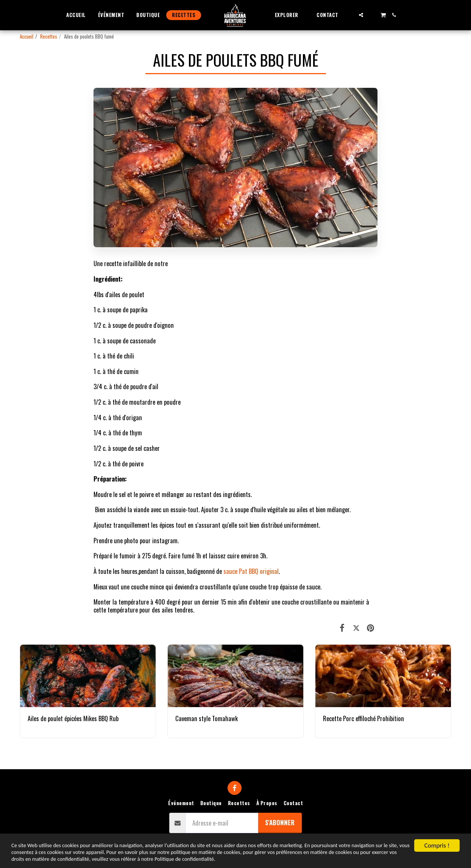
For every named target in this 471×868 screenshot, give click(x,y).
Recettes (49, 36)
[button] (290, 15)
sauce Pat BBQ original (251, 571)
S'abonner (280, 822)
